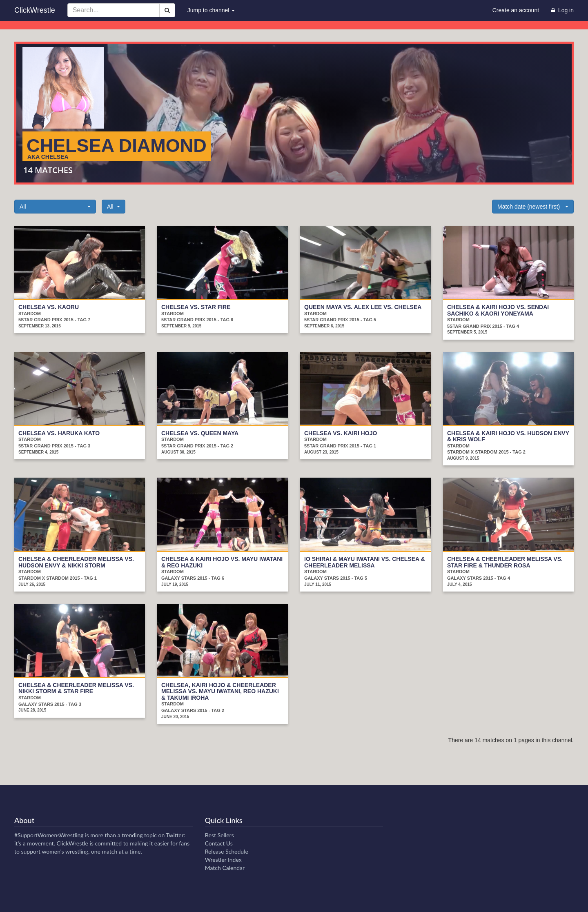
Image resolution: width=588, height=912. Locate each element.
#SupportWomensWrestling (49, 835)
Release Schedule (227, 851)
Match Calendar (225, 868)
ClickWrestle (35, 10)
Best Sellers (219, 835)
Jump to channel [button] (211, 10)
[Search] (167, 10)
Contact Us (219, 843)
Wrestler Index (223, 860)
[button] (55, 207)
